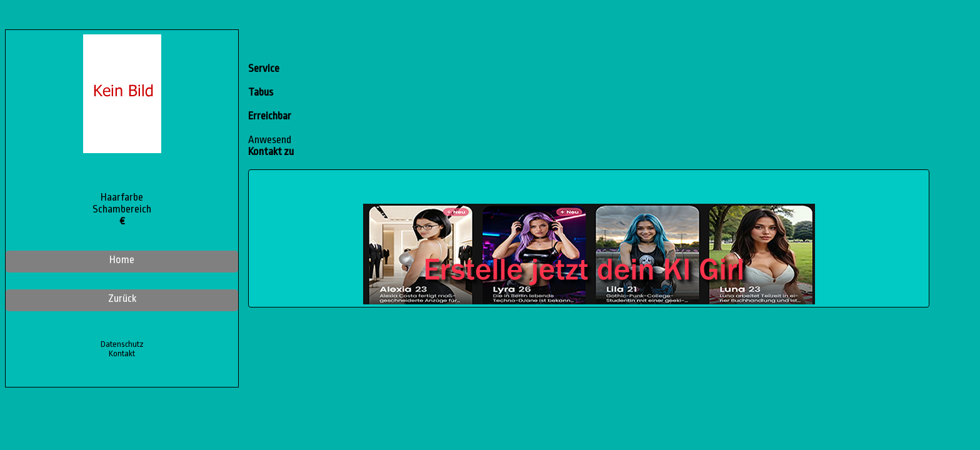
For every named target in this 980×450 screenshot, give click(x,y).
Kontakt (122, 353)
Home (122, 260)
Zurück (122, 298)
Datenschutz (122, 344)
